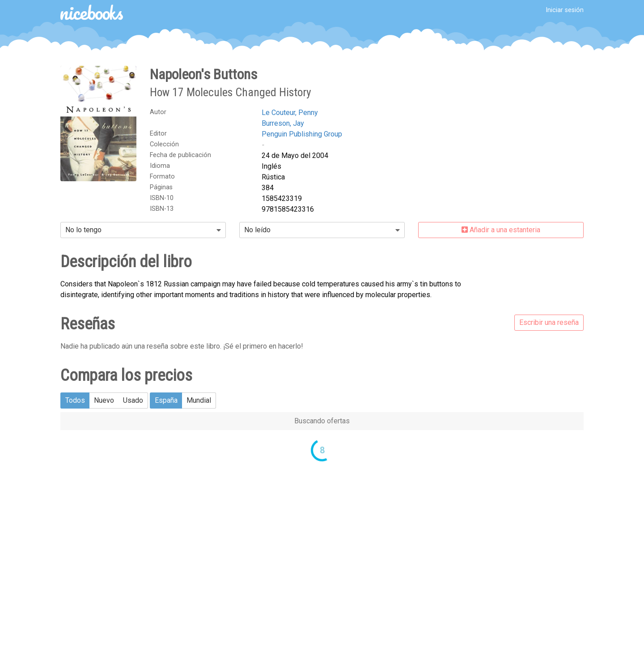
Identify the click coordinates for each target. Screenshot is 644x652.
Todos (75, 400)
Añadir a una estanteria (501, 230)
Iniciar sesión (565, 10)
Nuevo (104, 400)
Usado (133, 400)
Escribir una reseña (549, 322)
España (166, 400)
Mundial (199, 400)
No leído (257, 230)
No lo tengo (83, 230)
